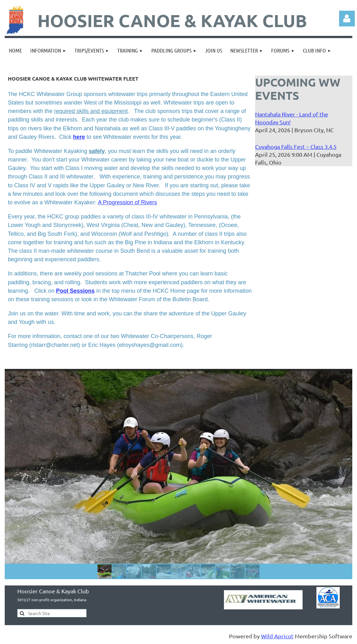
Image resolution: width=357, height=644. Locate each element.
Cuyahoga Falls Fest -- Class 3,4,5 (296, 147)
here (79, 137)
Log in (347, 19)
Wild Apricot (277, 636)
